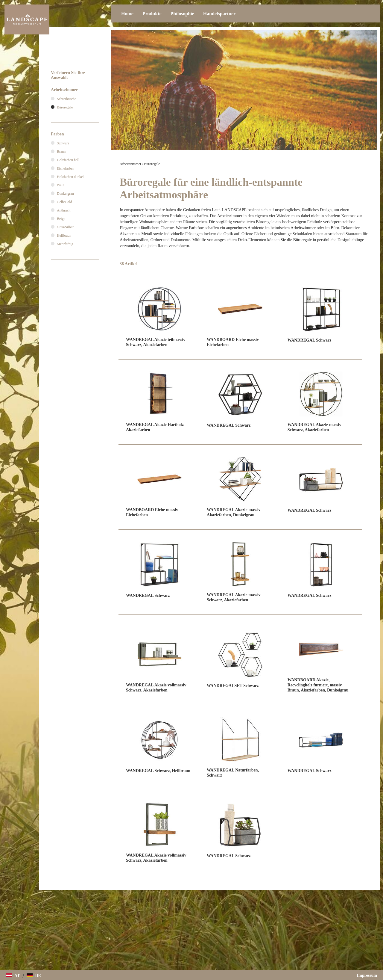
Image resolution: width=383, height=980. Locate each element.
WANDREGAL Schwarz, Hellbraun (158, 771)
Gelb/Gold (64, 202)
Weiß (61, 185)
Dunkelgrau (65, 194)
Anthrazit (64, 210)
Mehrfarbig (65, 244)
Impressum (367, 975)
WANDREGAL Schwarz (310, 340)
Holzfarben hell (68, 160)
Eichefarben (66, 168)
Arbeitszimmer (130, 164)
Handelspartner (219, 14)
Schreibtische (67, 99)
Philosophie (182, 14)
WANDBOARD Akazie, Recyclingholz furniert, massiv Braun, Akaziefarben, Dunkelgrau (318, 685)
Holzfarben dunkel (70, 177)
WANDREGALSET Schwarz (233, 686)
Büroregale (152, 164)
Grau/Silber (65, 227)
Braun (61, 152)
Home (127, 14)
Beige (61, 219)
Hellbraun (64, 235)
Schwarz (63, 143)
